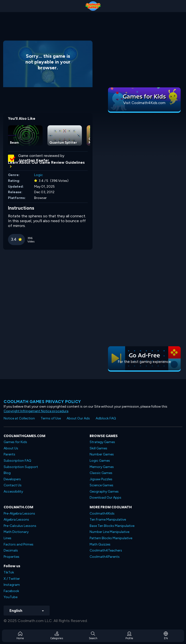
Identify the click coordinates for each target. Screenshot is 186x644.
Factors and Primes (19, 544)
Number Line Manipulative (109, 532)
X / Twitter (12, 579)
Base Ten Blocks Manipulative (112, 526)
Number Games (102, 454)
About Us (11, 448)
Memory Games (102, 467)
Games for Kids (15, 442)
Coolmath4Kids (102, 513)
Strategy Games (102, 442)
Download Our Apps (105, 498)
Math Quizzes (100, 544)
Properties (12, 557)
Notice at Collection (19, 418)
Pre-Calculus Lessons (20, 526)
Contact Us (13, 485)
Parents (9, 454)
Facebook (11, 591)
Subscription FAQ (17, 461)
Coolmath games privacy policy (42, 402)
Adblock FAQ (106, 418)
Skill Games (98, 448)
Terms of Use (51, 418)
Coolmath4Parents (105, 557)
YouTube (11, 597)
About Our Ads (78, 418)
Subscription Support (21, 467)
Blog (7, 473)
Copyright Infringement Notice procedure (36, 411)
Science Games (101, 485)
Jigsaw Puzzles (101, 479)
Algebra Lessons (16, 520)
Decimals (11, 550)
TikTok (9, 572)
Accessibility (13, 492)
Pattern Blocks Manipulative (111, 538)
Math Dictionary (16, 532)
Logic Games (100, 461)
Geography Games (104, 492)
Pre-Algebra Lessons (19, 513)
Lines (8, 538)
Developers (12, 479)
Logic (39, 175)
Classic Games (101, 473)
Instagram (12, 585)
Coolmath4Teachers (106, 550)
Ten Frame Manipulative (108, 520)
